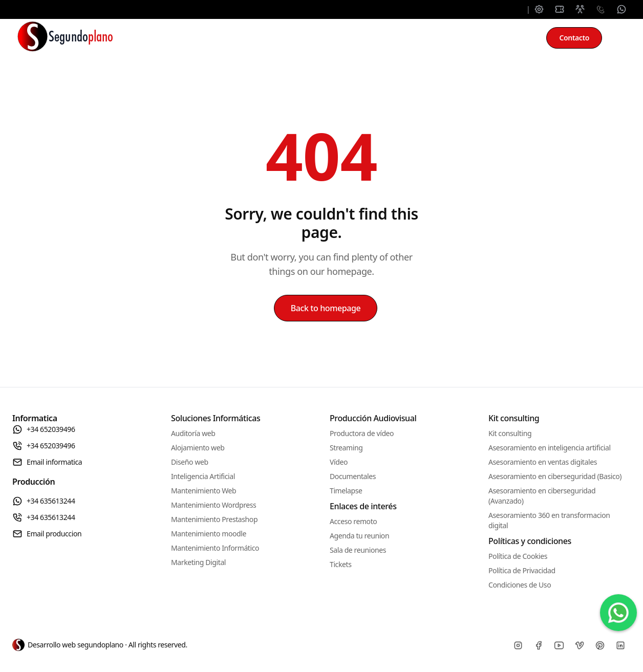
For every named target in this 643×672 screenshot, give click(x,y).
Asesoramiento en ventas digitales (543, 462)
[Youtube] (559, 645)
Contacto (574, 38)
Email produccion (47, 534)
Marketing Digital (198, 562)
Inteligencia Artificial (203, 476)
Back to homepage (326, 308)
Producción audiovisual (390, 38)
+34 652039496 (44, 429)
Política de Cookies (518, 556)
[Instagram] (518, 645)
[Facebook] (539, 645)
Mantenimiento (294, 38)
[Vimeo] (580, 645)
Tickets (340, 564)
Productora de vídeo (362, 433)
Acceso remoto (353, 521)
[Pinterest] (600, 645)
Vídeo (339, 462)
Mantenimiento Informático (215, 548)
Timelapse (346, 491)
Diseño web (190, 462)
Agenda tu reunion (359, 536)
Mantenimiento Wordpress (213, 505)
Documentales (353, 476)
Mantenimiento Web (203, 491)
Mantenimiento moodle (209, 534)
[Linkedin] (620, 645)
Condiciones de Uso (520, 585)
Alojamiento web (198, 448)
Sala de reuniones (358, 550)
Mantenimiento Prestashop (214, 519)
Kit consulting (485, 38)
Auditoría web (193, 433)
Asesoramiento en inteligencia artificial (550, 448)
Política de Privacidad (522, 570)
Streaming (346, 448)
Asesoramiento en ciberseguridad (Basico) (555, 476)
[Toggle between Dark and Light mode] (620, 38)
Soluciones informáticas (196, 38)
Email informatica (47, 462)
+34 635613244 (44, 501)
